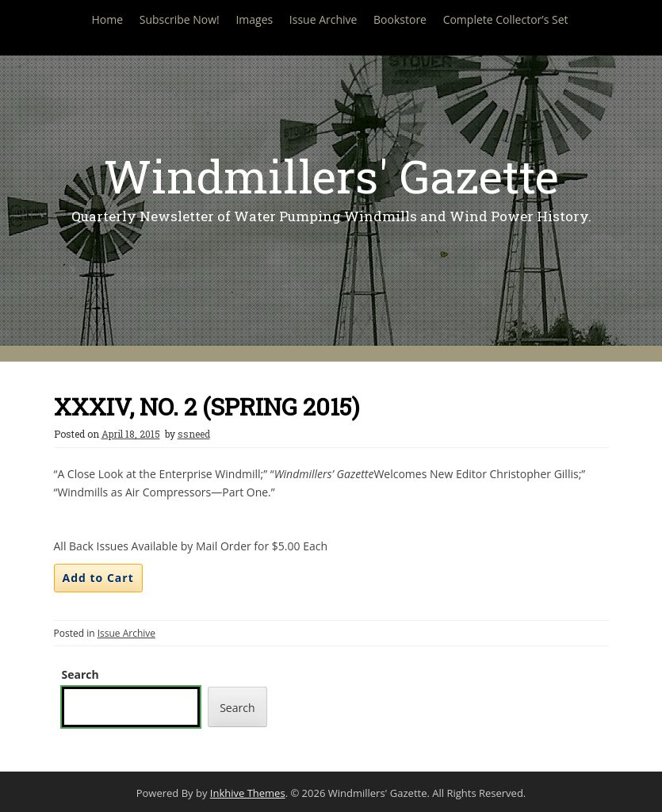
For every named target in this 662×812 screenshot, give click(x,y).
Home (107, 19)
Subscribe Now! (180, 19)
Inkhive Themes (248, 793)
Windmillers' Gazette (331, 176)
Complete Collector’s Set (506, 19)
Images (254, 19)
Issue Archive (323, 19)
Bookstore (400, 19)
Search (80, 674)
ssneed (194, 434)
